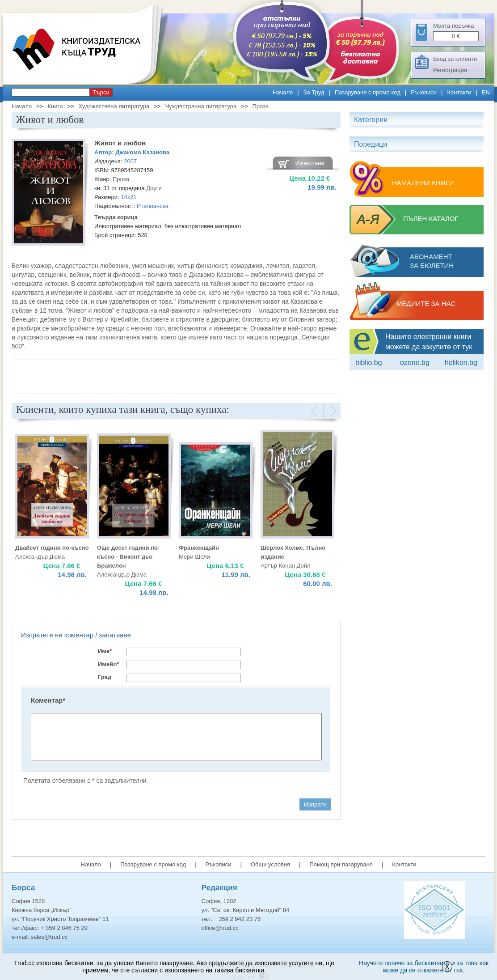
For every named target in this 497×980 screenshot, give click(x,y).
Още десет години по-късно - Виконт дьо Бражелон (128, 557)
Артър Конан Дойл (286, 566)
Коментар (48, 700)
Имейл (109, 664)
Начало (283, 92)
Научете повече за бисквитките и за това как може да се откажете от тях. (424, 967)
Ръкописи (424, 92)
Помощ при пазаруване (341, 864)
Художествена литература (114, 106)
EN (486, 92)
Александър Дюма (40, 557)
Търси (101, 92)
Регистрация (450, 70)
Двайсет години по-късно (52, 548)
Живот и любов (120, 143)
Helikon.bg (461, 363)
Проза (261, 106)
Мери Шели (194, 557)
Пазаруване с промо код (368, 92)
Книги (55, 106)
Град (105, 677)
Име (105, 651)
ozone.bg (415, 363)
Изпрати (315, 804)
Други (154, 188)
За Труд (314, 92)
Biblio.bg (369, 363)
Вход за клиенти (455, 59)
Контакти (459, 92)
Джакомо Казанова (142, 152)
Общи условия (270, 864)
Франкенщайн (199, 548)
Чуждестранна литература (201, 106)
